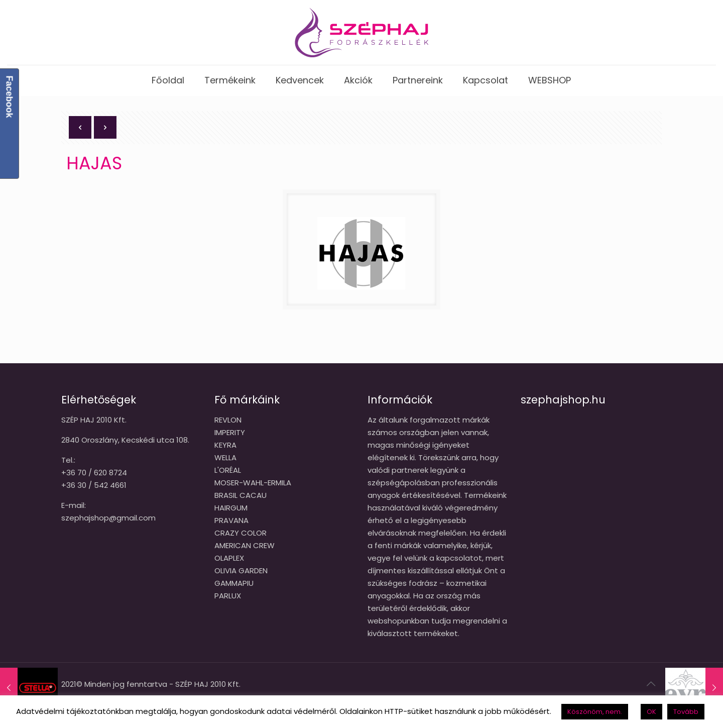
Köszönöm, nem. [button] (595, 712)
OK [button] (651, 712)
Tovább (686, 712)
